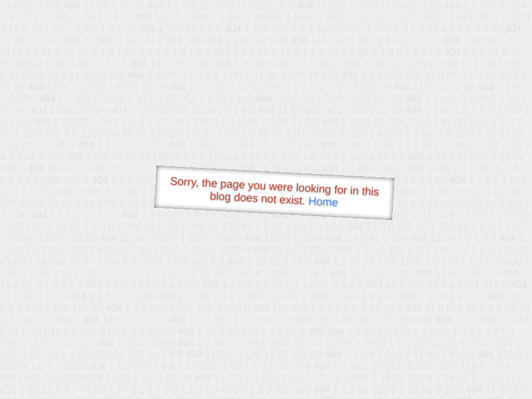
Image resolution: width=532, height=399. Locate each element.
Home (323, 201)
